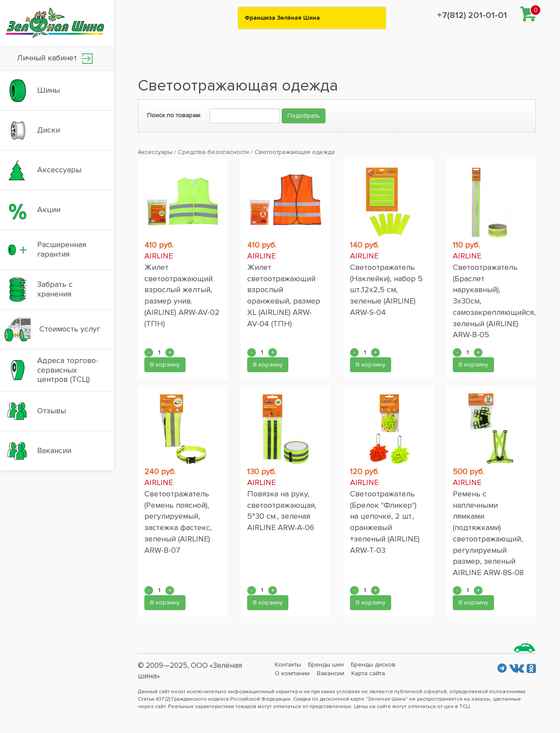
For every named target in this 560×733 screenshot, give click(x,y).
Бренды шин (326, 665)
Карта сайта (368, 673)
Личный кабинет (55, 58)
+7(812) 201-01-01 (472, 15)
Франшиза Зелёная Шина (282, 18)
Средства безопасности (213, 152)
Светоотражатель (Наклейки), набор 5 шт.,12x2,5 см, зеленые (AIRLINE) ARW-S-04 (386, 290)
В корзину (165, 365)
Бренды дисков (373, 665)
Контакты (288, 665)
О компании (292, 673)
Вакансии (331, 673)
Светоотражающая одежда (295, 152)
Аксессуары (155, 152)
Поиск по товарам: (174, 115)
